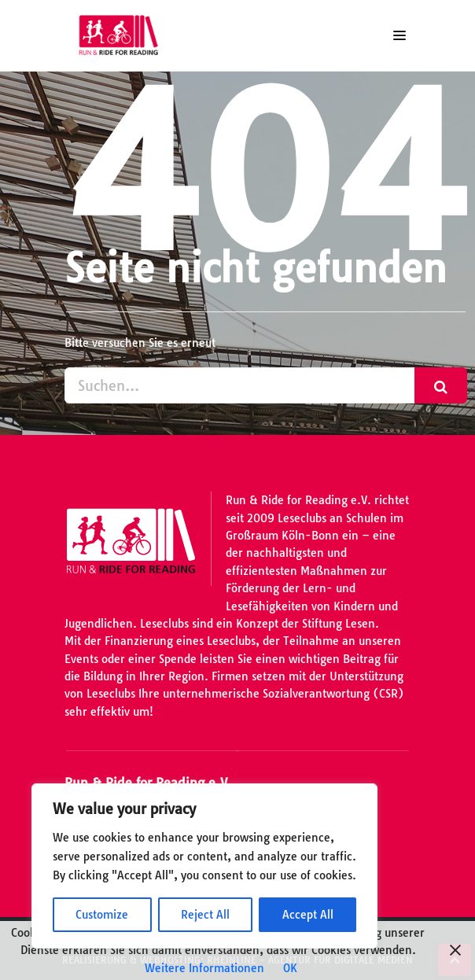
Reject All (205, 915)
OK (290, 968)
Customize (102, 915)
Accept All (308, 915)
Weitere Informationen (204, 968)
